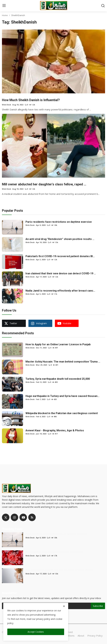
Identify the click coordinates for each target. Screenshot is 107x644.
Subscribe (98, 606)
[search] (103, 6)
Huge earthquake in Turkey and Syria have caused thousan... (62, 396)
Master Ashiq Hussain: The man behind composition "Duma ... (63, 362)
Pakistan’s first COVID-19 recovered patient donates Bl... (60, 256)
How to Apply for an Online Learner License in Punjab (58, 344)
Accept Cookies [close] (36, 632)
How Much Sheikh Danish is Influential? (31, 100)
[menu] (4, 6)
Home (5, 15)
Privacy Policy (95, 636)
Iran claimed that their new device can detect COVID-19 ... (61, 273)
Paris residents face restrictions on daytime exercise (59, 222)
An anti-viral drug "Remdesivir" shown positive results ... (60, 239)
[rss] (32, 517)
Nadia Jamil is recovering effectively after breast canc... (60, 291)
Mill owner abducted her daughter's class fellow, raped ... (44, 184)
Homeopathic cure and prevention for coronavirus (54, 552)
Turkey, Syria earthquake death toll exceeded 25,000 (58, 379)
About (81, 636)
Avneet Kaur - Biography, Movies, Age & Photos (55, 430)
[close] (64, 606)
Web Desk (6, 105)
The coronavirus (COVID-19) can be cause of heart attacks (59, 570)
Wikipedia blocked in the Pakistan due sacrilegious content (62, 413)
